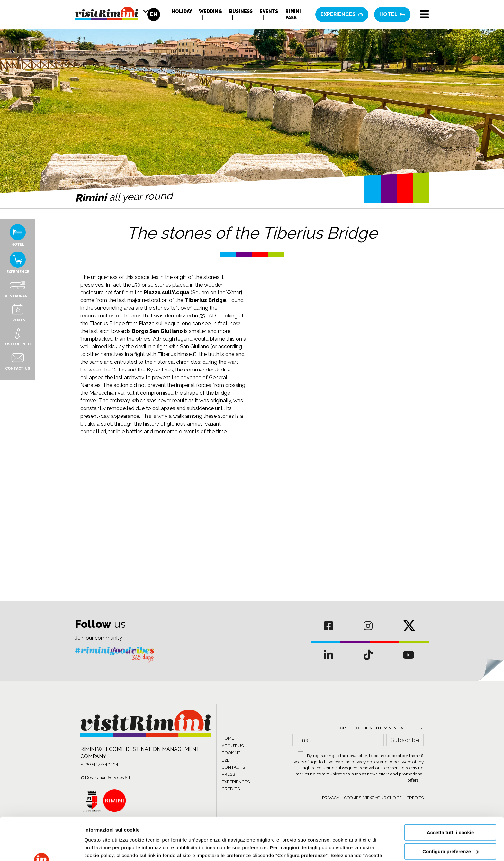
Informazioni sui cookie (111, 848)
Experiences (342, 14)
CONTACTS (233, 767)
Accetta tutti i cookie (450, 792)
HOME (228, 738)
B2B (226, 760)
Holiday (182, 11)
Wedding (210, 11)
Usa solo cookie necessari (450, 830)
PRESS (228, 774)
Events (269, 11)
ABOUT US (233, 746)
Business (241, 11)
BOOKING (231, 753)
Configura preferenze (450, 811)
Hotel (392, 14)
